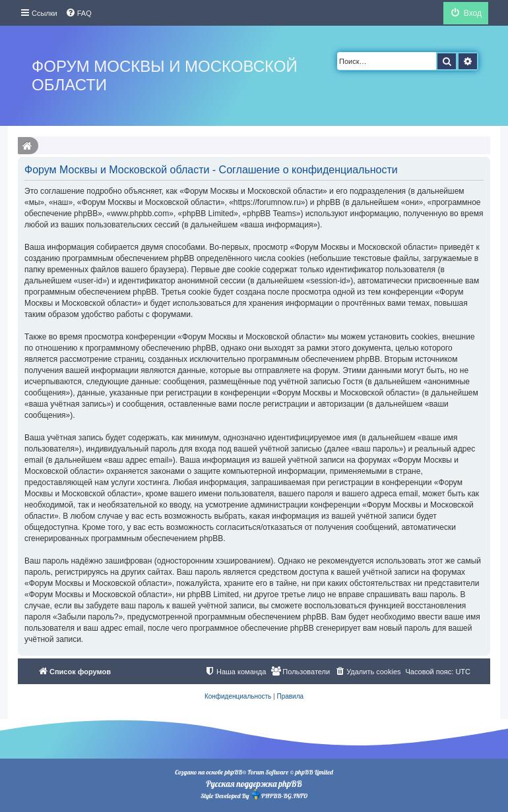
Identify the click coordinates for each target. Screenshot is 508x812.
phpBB (233, 772)
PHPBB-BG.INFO (279, 795)
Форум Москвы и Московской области (165, 75)
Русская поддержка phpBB (254, 784)
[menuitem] (79, 13)
